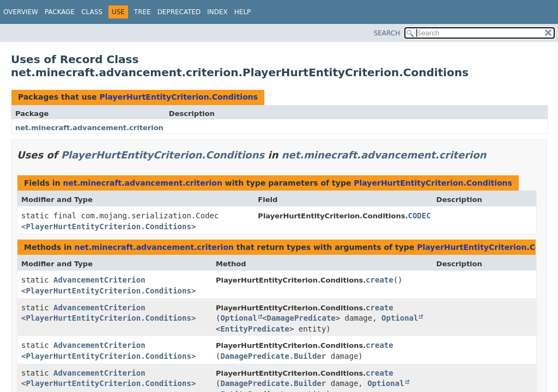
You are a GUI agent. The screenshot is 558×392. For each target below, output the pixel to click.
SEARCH (387, 33)
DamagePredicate (301, 318)
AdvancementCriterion (99, 280)
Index (217, 12)
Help (243, 12)
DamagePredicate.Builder (273, 356)
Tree (142, 12)
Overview (21, 12)
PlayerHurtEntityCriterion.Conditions (178, 97)
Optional (238, 318)
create (380, 280)
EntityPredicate (254, 329)
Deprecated (179, 12)
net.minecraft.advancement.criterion (89, 128)
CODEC (419, 216)
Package (60, 12)
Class (92, 12)
